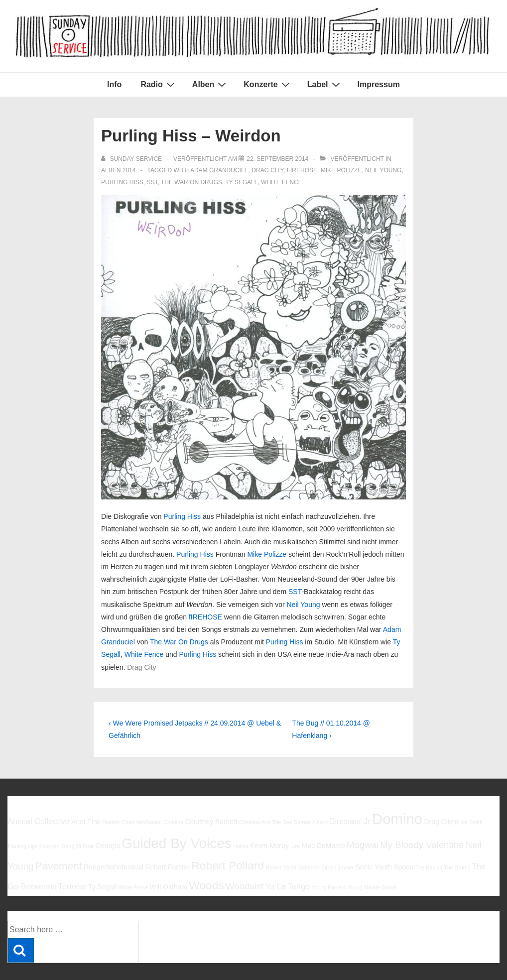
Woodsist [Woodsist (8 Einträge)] (245, 886)
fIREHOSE (302, 170)
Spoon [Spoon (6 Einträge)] (403, 867)
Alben (210, 84)
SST (152, 182)
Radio (159, 84)
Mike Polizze (341, 170)
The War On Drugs (191, 182)
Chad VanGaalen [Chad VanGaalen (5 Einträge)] (142, 822)
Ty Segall (241, 182)
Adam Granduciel (219, 170)
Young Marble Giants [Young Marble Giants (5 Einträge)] (372, 887)
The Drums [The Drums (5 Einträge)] (457, 867)
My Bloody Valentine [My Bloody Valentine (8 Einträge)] (422, 845)
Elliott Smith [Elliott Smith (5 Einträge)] (469, 822)
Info (114, 84)
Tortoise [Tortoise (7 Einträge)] (72, 886)
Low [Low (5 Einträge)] (295, 846)
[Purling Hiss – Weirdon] (277, 159)
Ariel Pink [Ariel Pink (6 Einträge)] (86, 822)
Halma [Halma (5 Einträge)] (241, 846)
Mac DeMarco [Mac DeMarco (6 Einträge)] (323, 846)
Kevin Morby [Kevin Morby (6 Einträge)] (269, 846)
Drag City (267, 170)
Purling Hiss (122, 182)
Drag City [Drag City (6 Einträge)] (438, 822)
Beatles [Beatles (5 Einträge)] (111, 822)
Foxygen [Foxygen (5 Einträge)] (50, 846)
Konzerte (268, 84)
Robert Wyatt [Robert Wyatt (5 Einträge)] (281, 867)
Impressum (379, 84)
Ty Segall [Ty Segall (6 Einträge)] (102, 887)
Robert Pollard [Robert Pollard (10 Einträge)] (228, 865)
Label (325, 84)
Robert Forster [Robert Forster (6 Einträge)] (167, 867)
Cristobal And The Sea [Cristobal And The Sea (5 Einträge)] (265, 822)
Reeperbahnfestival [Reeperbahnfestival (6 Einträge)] (114, 867)
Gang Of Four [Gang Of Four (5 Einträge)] (77, 846)
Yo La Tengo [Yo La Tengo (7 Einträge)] (288, 886)
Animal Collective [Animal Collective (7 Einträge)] (39, 821)
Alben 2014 (118, 170)
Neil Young (383, 170)
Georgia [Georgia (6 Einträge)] (108, 846)
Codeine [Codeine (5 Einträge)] (173, 822)
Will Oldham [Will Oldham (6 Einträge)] (169, 887)
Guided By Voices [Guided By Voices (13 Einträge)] (176, 843)
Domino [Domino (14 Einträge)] (397, 819)
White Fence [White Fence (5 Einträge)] (133, 887)
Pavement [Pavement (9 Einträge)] (58, 866)
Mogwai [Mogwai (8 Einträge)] (363, 845)
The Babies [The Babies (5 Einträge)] (429, 867)
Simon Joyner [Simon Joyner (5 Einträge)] (337, 867)
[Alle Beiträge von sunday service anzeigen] (132, 159)
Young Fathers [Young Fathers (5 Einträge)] (328, 887)
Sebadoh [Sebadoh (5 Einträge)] (309, 867)
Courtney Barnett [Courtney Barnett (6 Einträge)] (211, 822)
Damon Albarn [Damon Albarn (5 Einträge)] (311, 822)
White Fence (282, 182)
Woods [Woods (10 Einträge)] (206, 885)
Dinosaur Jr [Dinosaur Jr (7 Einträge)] (350, 821)
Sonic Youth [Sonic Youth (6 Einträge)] (374, 867)
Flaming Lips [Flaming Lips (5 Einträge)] (22, 846)
